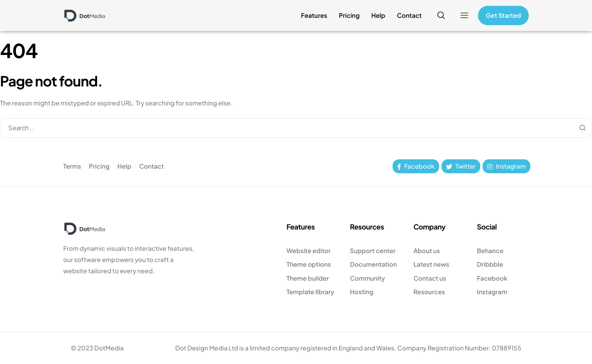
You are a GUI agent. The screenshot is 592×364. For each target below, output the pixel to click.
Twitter (461, 166)
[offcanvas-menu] (464, 16)
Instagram (506, 166)
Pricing (349, 16)
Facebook (416, 166)
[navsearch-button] (441, 16)
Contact (409, 16)
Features (314, 16)
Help (378, 16)
